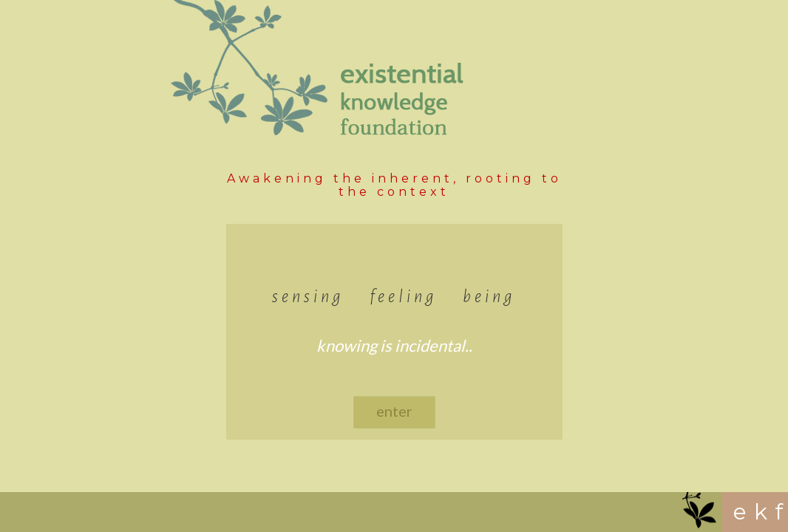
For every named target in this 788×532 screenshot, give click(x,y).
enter (394, 411)
